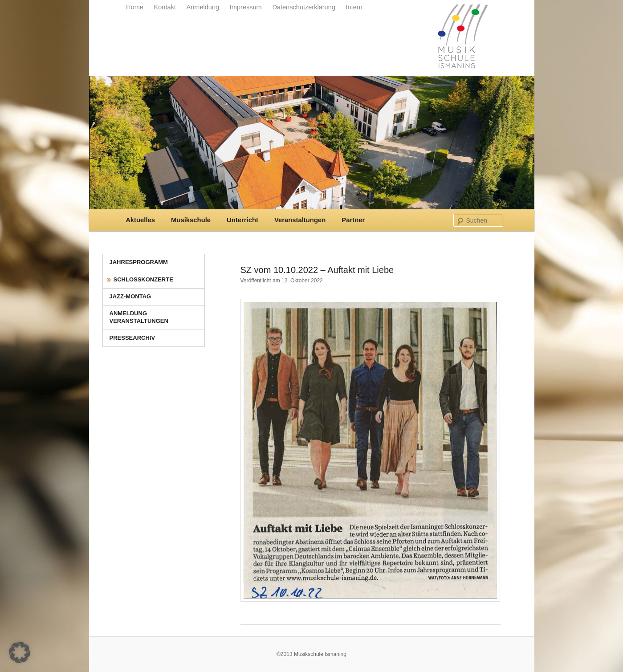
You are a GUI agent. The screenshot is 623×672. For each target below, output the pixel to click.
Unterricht (242, 220)
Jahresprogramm (139, 262)
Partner (353, 220)
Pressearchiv (132, 338)
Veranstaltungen (300, 220)
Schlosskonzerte (143, 279)
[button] (20, 652)
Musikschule (191, 220)
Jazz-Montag (130, 296)
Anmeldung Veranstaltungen (139, 317)
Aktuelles (140, 220)
